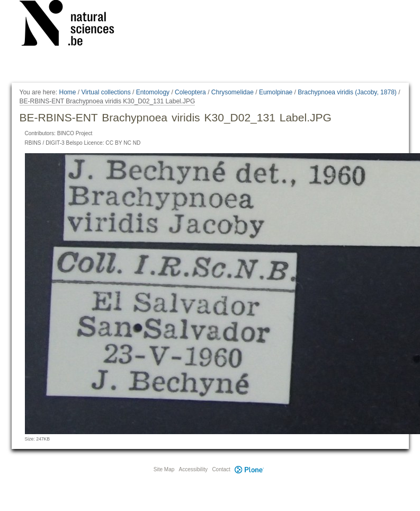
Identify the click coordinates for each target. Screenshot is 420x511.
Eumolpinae (276, 92)
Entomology (153, 92)
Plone (249, 469)
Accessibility (193, 469)
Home (67, 92)
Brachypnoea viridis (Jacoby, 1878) (347, 92)
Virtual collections (106, 92)
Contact (221, 469)
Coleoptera (190, 92)
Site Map (164, 469)
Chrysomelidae (233, 92)
